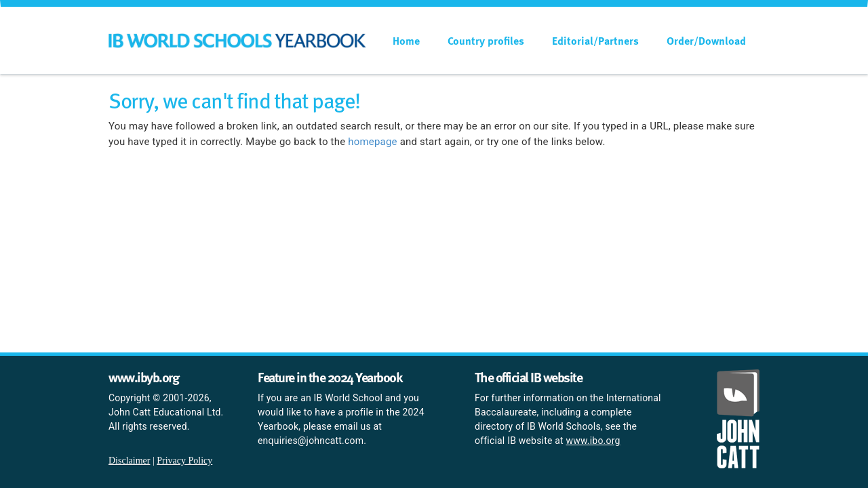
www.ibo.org (593, 441)
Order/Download (706, 41)
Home (406, 41)
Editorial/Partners (595, 41)
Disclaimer (129, 461)
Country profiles (486, 41)
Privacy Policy (184, 461)
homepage (372, 142)
